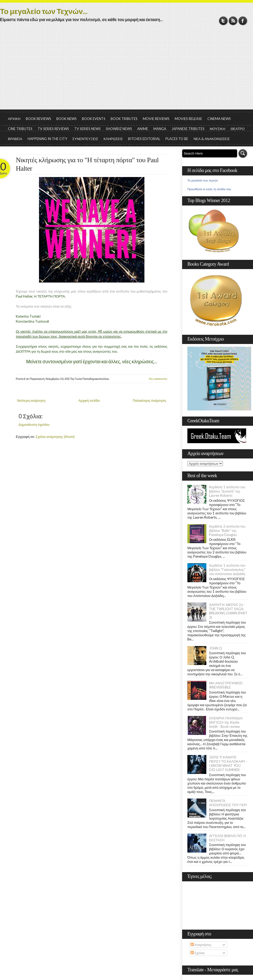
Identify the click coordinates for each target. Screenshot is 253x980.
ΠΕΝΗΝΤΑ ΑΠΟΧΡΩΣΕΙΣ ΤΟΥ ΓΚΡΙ (228, 803)
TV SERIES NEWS (87, 129)
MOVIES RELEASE (188, 119)
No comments (158, 379)
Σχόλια (198, 953)
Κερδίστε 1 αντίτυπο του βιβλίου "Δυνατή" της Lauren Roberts (227, 491)
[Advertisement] (126, 70)
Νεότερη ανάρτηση (31, 400)
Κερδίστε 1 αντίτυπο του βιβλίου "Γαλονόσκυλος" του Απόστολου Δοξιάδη (227, 570)
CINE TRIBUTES (20, 129)
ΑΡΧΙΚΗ (14, 119)
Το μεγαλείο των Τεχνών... (44, 11)
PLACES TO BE (177, 139)
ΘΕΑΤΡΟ (238, 129)
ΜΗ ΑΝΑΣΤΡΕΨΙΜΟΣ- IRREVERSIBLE (226, 685)
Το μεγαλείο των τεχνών (203, 180)
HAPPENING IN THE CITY (47, 139)
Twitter (223, 21)
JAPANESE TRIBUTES (188, 129)
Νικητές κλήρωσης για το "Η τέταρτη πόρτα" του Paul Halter (87, 164)
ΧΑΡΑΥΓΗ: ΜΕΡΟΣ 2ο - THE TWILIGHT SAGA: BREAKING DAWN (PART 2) (228, 611)
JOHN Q (215, 648)
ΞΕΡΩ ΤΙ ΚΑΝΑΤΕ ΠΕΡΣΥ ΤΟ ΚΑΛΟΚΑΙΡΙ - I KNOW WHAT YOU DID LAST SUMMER (228, 763)
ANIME (143, 129)
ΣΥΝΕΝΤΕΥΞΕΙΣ (85, 139)
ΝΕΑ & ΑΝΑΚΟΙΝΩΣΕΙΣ (212, 139)
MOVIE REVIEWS (156, 119)
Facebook (243, 21)
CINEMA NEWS (219, 119)
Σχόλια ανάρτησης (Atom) (55, 437)
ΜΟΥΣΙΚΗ (218, 129)
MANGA (160, 129)
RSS (233, 21)
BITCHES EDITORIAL (144, 139)
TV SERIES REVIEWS (53, 129)
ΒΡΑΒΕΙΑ (15, 139)
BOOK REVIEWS (38, 119)
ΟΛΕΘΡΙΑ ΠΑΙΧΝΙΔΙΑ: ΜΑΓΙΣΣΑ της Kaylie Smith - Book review (226, 722)
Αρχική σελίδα (89, 400)
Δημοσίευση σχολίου (34, 424)
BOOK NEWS (67, 119)
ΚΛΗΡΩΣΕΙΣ (113, 139)
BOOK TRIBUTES (124, 119)
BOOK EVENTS (94, 119)
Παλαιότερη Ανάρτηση (150, 400)
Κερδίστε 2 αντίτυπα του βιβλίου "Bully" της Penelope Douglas (227, 530)
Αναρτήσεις (201, 945)
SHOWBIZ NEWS (119, 129)
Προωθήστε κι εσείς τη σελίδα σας (209, 189)
